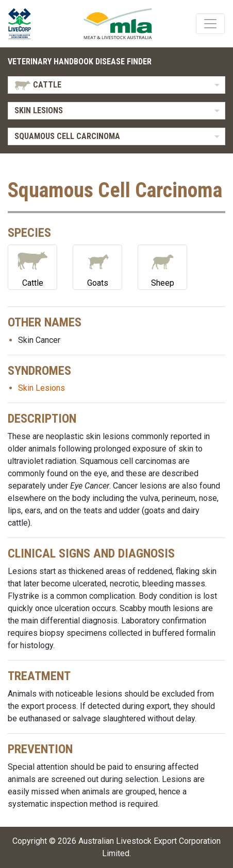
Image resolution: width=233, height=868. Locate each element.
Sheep (162, 266)
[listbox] (116, 85)
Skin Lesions (41, 388)
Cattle (32, 266)
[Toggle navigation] (210, 24)
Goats (97, 266)
